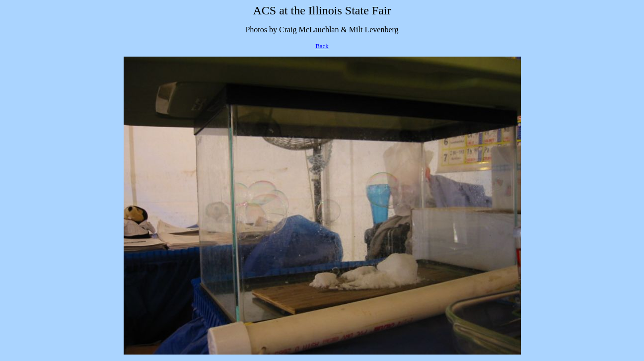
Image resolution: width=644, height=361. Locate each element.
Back (322, 46)
